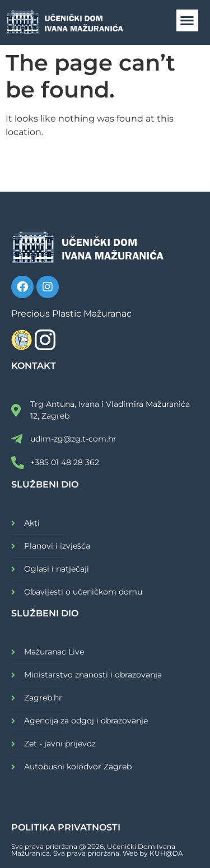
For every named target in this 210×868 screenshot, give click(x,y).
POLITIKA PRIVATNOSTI (66, 827)
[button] (187, 20)
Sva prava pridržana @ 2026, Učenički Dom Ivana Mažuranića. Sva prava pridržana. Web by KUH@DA (97, 850)
